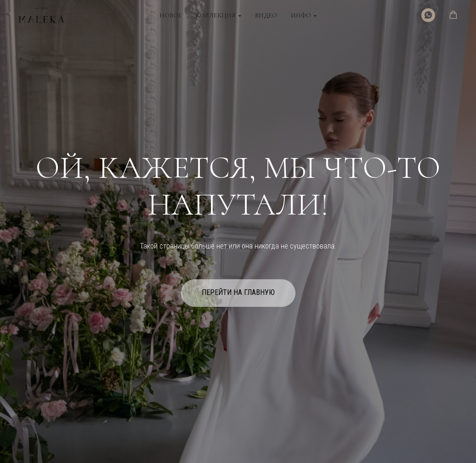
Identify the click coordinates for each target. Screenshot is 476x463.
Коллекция (216, 15)
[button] (453, 15)
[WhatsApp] (428, 15)
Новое (171, 15)
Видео (266, 15)
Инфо (301, 15)
